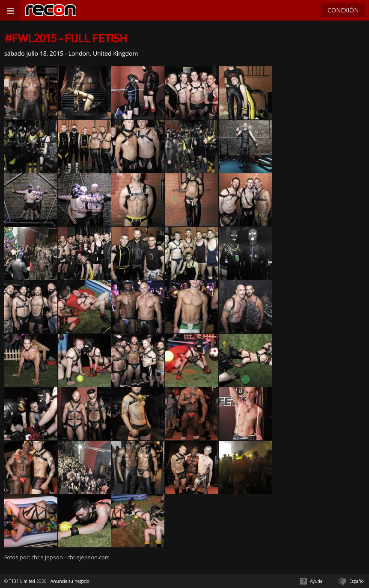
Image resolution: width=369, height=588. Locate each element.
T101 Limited (22, 581)
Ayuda (316, 581)
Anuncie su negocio (70, 581)
